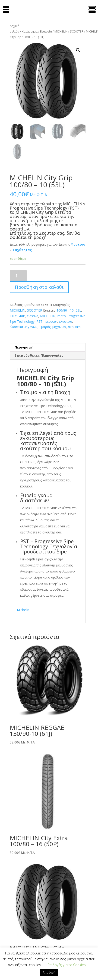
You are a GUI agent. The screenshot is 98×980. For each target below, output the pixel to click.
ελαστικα (65, 321)
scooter (51, 321)
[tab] (48, 347)
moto (62, 316)
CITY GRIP (17, 316)
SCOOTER (77, 31)
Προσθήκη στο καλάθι (39, 287)
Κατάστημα (30, 31)
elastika (33, 316)
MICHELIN (61, 31)
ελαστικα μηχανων (24, 327)
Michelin (23, 610)
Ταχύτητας (22, 250)
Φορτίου (78, 244)
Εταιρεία (46, 31)
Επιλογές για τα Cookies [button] (67, 965)
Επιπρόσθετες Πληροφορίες (39, 355)
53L (78, 310)
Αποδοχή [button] (49, 972)
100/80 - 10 (65, 310)
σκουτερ (74, 327)
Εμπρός (45, 327)
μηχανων (59, 327)
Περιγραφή (24, 347)
